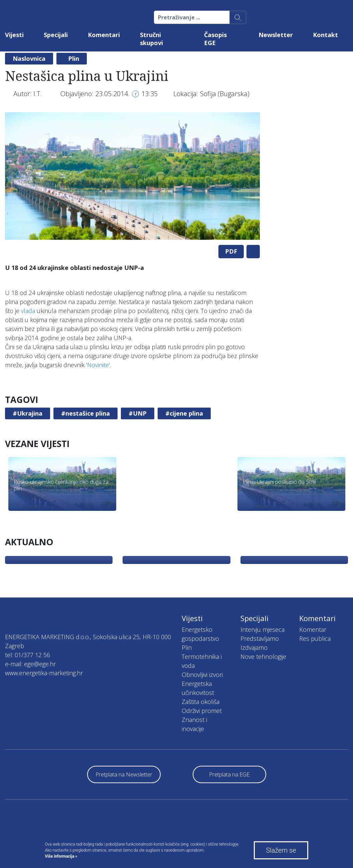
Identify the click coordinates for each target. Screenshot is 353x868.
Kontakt (325, 35)
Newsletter (276, 35)
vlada (28, 311)
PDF (231, 251)
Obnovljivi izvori (202, 675)
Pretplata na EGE (229, 774)
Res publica (315, 638)
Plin (74, 58)
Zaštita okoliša (201, 702)
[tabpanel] (132, 176)
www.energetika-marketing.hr (44, 673)
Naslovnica (29, 58)
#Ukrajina (28, 413)
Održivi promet (202, 711)
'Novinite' (98, 365)
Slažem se (281, 850)
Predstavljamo (260, 638)
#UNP (138, 413)
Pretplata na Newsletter (124, 774)
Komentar (313, 629)
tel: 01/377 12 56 (28, 655)
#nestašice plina (85, 413)
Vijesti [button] (14, 35)
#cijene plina (184, 413)
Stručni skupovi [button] (151, 39)
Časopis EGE (215, 39)
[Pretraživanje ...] (192, 17)
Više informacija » (61, 856)
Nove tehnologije (263, 657)
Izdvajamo (254, 647)
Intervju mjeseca (262, 629)
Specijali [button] (56, 35)
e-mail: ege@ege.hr (30, 664)
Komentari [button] (104, 35)
